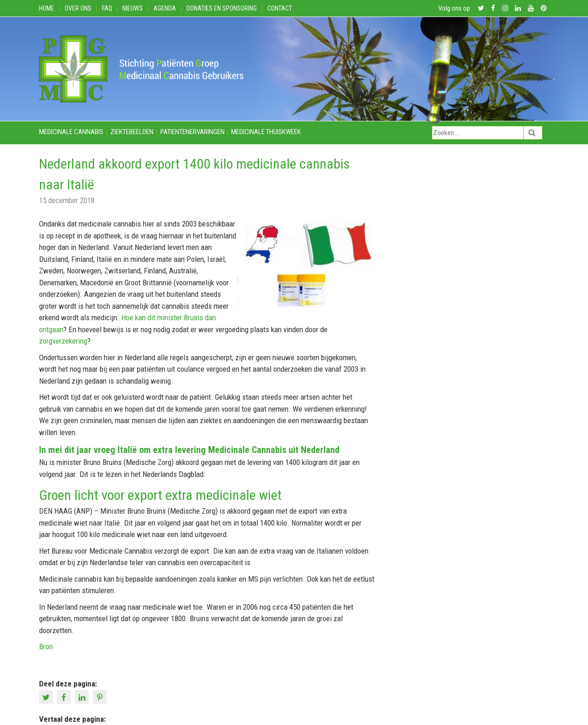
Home (47, 8)
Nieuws (133, 8)
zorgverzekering (63, 341)
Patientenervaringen (192, 132)
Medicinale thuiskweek (266, 132)
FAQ (107, 8)
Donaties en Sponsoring (222, 8)
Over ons (78, 8)
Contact (280, 8)
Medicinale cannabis (71, 132)
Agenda (165, 8)
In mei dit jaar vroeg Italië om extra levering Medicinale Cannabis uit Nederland (189, 450)
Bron (46, 646)
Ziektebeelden (132, 132)
